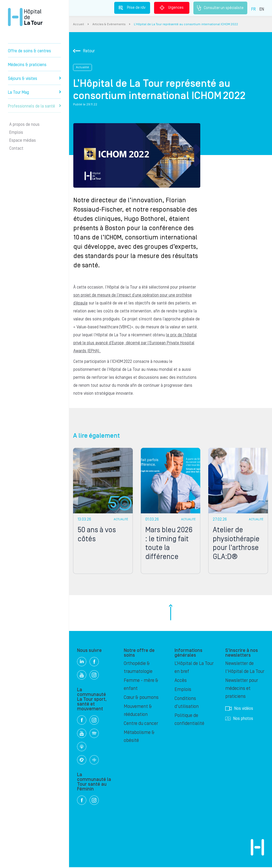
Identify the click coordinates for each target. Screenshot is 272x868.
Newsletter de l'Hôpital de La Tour (245, 668)
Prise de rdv (132, 8)
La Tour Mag (34, 92)
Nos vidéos (239, 709)
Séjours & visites (34, 79)
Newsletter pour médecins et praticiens (242, 689)
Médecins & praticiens (27, 65)
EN (262, 9)
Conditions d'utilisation (187, 703)
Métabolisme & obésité (139, 737)
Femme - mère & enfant (141, 685)
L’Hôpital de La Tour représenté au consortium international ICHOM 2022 (186, 24)
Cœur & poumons (141, 698)
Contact (16, 148)
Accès (181, 681)
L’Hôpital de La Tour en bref (194, 668)
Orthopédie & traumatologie (138, 668)
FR (254, 9)
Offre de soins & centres (29, 51)
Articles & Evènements (109, 24)
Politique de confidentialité (189, 720)
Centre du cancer (141, 724)
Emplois (16, 132)
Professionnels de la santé (34, 106)
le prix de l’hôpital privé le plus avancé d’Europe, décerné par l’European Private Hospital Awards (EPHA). (135, 343)
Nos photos (239, 719)
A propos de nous (24, 124)
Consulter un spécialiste (220, 8)
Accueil (78, 24)
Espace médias (23, 140)
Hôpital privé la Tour (25, 17)
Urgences (172, 8)
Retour (84, 51)
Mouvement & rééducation (138, 711)
